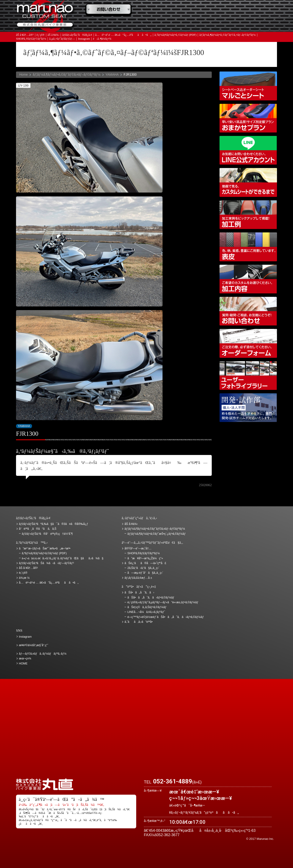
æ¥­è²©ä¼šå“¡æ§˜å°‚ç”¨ (34, 645)
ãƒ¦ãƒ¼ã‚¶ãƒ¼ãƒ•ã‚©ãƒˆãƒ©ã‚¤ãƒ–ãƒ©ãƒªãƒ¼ (228, 35)
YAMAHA (112, 74)
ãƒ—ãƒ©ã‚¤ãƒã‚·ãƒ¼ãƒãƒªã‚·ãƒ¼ (43, 654)
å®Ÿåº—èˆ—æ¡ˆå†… (205, 23)
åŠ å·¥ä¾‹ (54, 35)
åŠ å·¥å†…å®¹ (25, 35)
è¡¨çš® (41, 35)
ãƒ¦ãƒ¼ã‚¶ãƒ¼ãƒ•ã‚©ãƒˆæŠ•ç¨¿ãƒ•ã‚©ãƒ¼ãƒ (157, 534)
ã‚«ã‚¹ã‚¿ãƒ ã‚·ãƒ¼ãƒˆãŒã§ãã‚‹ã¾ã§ (62, 558)
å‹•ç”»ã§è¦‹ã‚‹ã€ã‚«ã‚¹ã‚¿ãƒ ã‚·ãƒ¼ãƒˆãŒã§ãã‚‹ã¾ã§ (248, 182)
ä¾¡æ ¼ (205, 10)
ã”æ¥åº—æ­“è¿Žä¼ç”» (145, 558)
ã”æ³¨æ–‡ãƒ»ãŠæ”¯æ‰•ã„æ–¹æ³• (109, 10)
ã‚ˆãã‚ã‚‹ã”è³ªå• (109, 23)
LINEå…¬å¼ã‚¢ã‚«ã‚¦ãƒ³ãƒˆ (248, 150)
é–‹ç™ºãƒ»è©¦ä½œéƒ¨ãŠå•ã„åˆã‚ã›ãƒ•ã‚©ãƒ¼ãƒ (248, 408)
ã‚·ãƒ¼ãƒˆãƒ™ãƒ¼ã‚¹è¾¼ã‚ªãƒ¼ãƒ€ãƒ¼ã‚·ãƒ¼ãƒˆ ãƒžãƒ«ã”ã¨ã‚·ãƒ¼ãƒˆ (248, 86)
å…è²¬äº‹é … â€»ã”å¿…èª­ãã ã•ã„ (123, 35)
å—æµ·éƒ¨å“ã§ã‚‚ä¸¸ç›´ (145, 573)
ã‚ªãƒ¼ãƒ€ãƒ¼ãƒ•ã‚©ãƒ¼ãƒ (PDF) (175, 35)
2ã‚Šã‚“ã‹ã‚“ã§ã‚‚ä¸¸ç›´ (143, 568)
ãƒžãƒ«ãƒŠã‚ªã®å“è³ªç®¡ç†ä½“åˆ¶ (47, 534)
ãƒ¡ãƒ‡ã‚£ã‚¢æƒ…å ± (157, 23)
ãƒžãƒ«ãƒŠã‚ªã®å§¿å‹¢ (77, 35)
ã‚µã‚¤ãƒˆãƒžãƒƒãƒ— (62, 39)
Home (23, 74)
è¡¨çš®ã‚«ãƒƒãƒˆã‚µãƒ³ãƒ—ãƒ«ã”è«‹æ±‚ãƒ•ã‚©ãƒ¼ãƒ (163, 602)
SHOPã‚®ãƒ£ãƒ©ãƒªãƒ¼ (31, 39)
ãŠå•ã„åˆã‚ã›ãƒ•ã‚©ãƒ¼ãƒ (151, 598)
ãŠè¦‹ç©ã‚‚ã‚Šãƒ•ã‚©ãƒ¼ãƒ (147, 607)
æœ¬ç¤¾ (25, 659)
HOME (23, 664)
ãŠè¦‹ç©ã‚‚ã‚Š (157, 10)
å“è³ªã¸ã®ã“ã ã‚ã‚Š (38, 529)
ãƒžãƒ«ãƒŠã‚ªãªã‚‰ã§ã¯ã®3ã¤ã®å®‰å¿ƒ (54, 524)
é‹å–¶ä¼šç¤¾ (102, 39)
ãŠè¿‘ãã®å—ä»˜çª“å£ (253, 10)
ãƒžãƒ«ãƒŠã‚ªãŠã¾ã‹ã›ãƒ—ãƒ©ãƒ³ (248, 118)
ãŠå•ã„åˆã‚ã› (253, 23)
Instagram (84, 39)
